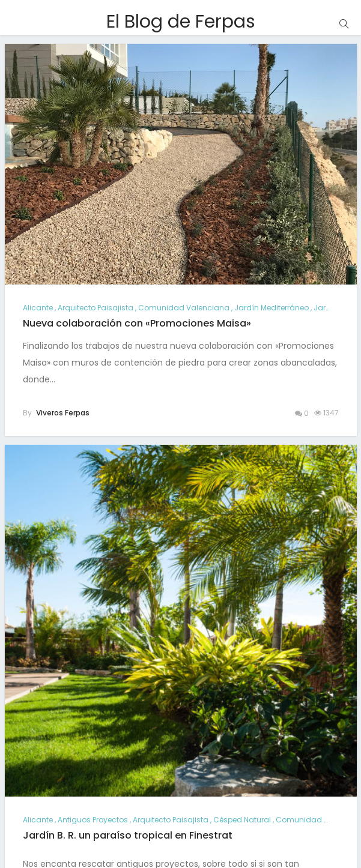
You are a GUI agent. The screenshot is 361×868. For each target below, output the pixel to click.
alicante (38, 308)
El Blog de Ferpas (181, 22)
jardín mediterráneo (272, 308)
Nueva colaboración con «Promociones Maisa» (137, 323)
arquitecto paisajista (96, 308)
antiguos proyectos (93, 820)
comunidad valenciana (184, 308)
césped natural (242, 820)
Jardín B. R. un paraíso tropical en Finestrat (128, 835)
